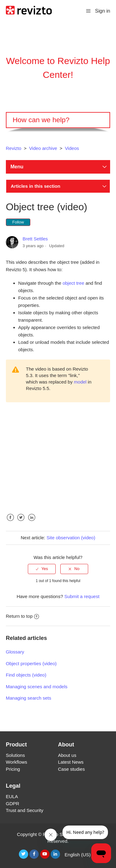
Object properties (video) (31, 663)
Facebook (11, 522)
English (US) (78, 855)
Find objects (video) (26, 675)
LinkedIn (32, 522)
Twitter (21, 522)
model (80, 382)
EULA (12, 796)
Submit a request (82, 596)
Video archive (43, 148)
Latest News (71, 762)
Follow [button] (18, 222)
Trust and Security (25, 810)
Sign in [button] (103, 11)
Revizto (14, 148)
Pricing (13, 769)
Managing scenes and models (37, 687)
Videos (72, 148)
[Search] (58, 120)
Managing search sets (29, 698)
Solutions (15, 755)
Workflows (17, 762)
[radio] (42, 569)
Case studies (72, 769)
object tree (73, 283)
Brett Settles (35, 239)
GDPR (13, 804)
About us (67, 755)
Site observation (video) (71, 538)
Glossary (15, 652)
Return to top (23, 616)
